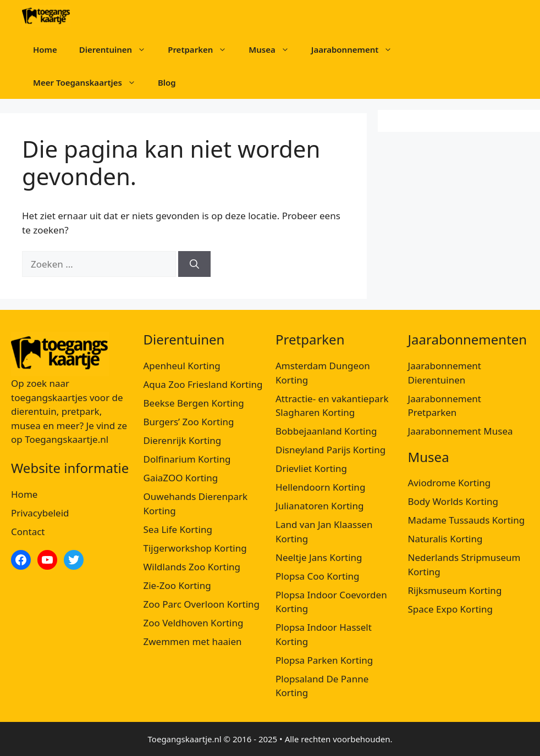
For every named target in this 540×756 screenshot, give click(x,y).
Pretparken (203, 49)
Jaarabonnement (357, 49)
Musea (274, 49)
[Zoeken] (194, 264)
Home (45, 49)
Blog (167, 82)
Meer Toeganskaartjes (90, 82)
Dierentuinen (118, 49)
